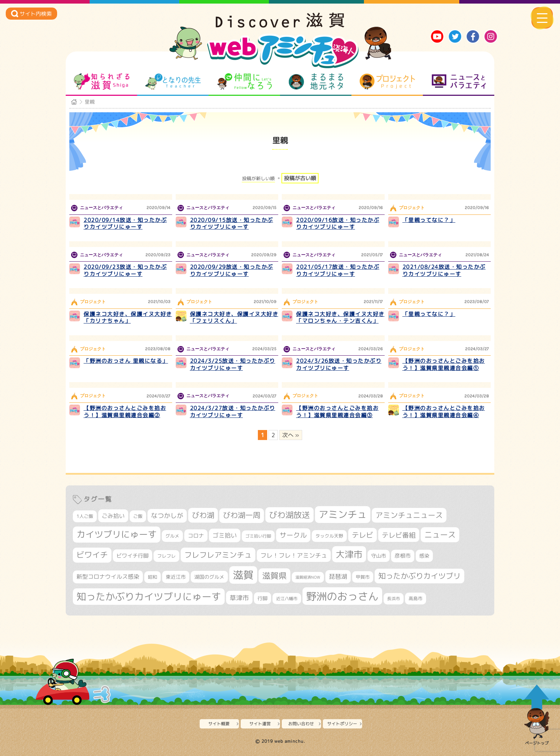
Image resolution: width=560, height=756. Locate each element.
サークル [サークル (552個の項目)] (293, 535)
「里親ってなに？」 (429, 220)
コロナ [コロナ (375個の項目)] (196, 536)
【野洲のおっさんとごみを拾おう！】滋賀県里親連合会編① (444, 364)
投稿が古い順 (300, 178)
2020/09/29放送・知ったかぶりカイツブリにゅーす (232, 270)
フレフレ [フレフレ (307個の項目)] (166, 556)
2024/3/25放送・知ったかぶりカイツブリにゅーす (233, 364)
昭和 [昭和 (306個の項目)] (152, 577)
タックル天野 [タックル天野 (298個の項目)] (329, 536)
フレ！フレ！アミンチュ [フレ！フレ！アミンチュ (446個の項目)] (294, 555)
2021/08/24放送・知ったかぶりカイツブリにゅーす (444, 270)
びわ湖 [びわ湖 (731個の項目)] (203, 515)
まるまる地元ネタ (316, 81)
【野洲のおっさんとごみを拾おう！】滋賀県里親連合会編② (125, 412)
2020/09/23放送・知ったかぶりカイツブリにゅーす (125, 270)
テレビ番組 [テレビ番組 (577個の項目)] (399, 535)
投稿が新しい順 (258, 179)
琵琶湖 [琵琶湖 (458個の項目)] (338, 576)
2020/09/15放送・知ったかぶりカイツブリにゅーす (232, 224)
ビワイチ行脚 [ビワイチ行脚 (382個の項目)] (132, 556)
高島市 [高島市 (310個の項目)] (416, 598)
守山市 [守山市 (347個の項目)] (379, 556)
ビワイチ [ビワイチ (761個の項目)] (92, 555)
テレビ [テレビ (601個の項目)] (362, 535)
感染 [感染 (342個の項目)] (424, 556)
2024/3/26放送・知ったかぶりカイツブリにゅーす (339, 364)
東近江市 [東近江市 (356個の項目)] (176, 577)
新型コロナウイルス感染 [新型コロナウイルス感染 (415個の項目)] (108, 577)
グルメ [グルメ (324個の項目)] (172, 536)
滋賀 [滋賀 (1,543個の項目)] (243, 575)
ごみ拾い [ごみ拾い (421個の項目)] (113, 516)
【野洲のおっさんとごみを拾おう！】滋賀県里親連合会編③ (337, 412)
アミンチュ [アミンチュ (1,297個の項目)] (343, 514)
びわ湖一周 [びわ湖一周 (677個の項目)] (242, 515)
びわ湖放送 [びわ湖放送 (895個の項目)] (289, 515)
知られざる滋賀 (102, 81)
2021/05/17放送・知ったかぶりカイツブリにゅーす (338, 270)
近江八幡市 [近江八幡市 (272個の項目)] (287, 599)
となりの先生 (173, 81)
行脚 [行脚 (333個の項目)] (262, 598)
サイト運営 (260, 724)
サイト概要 (219, 724)
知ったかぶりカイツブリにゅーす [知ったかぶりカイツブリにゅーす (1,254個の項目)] (149, 597)
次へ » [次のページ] (291, 435)
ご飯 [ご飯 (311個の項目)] (138, 516)
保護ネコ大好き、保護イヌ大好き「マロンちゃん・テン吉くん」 (340, 318)
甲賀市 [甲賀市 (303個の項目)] (363, 577)
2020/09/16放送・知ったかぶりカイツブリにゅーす (338, 224)
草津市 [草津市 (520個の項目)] (239, 598)
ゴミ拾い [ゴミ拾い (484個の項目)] (225, 535)
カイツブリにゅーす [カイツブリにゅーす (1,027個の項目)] (117, 534)
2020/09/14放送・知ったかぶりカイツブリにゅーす (125, 224)
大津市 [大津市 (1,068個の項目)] (349, 554)
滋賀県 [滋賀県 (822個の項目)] (274, 576)
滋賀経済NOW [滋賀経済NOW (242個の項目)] (308, 577)
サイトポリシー (342, 724)
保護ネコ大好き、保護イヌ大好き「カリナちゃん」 (128, 318)
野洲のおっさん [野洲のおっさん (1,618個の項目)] (342, 596)
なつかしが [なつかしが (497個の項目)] (167, 516)
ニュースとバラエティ (459, 81)
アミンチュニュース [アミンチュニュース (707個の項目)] (409, 515)
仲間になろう (244, 81)
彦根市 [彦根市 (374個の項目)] (403, 556)
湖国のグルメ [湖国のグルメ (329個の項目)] (209, 577)
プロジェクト (387, 81)
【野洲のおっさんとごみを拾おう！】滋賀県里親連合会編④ (444, 412)
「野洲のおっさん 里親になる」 (126, 361)
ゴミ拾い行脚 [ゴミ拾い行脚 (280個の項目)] (258, 536)
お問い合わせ (301, 724)
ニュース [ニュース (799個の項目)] (440, 535)
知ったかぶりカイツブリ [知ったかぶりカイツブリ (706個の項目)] (419, 576)
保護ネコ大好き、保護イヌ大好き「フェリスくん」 (234, 318)
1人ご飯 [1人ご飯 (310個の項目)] (85, 516)
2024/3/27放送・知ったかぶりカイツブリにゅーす (233, 412)
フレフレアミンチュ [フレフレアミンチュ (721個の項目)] (218, 555)
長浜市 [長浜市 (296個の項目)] (394, 599)
